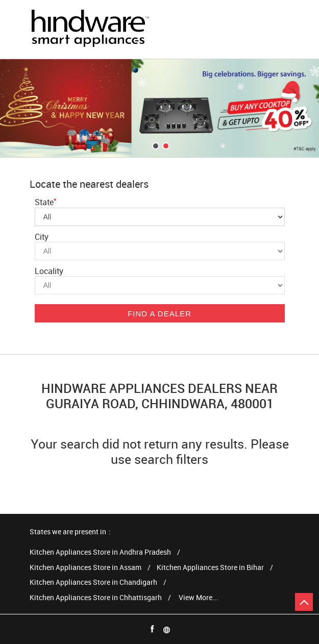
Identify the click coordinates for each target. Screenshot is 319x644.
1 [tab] (155, 145)
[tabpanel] (159, 108)
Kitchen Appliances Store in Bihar (210, 568)
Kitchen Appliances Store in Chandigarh (93, 583)
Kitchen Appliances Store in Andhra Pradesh (100, 552)
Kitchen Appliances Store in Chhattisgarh (96, 598)
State (46, 202)
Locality (49, 271)
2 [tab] (165, 145)
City (42, 237)
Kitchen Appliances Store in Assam (85, 568)
